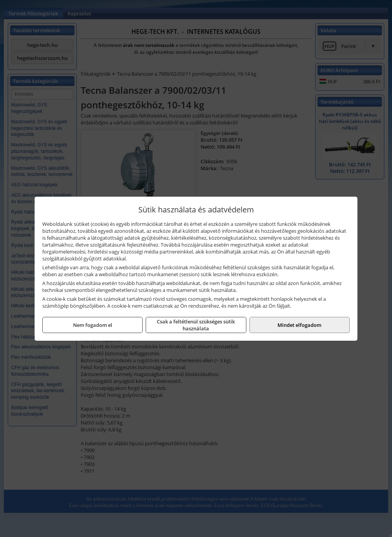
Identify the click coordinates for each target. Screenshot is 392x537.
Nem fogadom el (93, 325)
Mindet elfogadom (299, 325)
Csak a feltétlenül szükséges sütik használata (196, 325)
